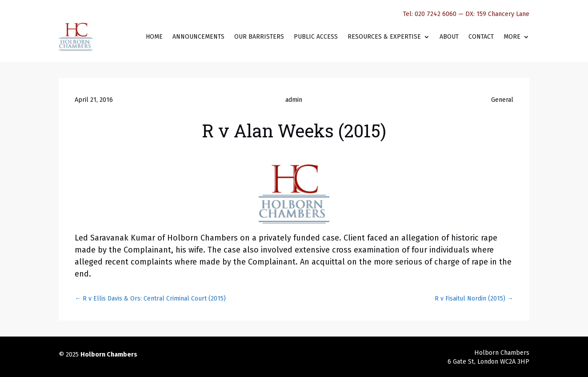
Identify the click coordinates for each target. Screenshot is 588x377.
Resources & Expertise (384, 37)
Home (154, 37)
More (512, 37)
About (449, 37)
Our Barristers (259, 37)
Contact (481, 37)
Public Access (316, 37)
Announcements (198, 37)
